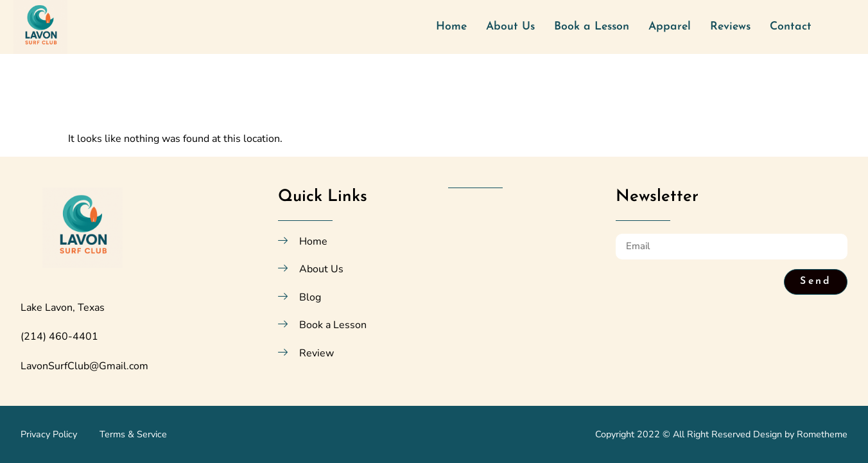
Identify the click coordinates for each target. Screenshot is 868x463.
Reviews (730, 27)
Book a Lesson (592, 27)
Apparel (670, 27)
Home (451, 27)
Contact (791, 27)
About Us (510, 27)
